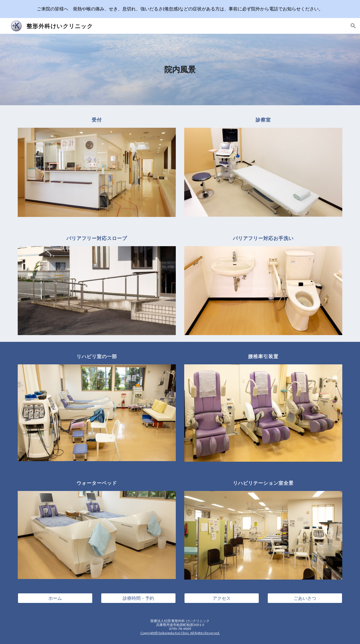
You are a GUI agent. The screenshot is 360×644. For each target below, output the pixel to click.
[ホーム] (55, 598)
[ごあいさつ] (305, 598)
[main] (180, 69)
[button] (353, 26)
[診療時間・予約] (138, 598)
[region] (180, 9)
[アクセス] (222, 598)
